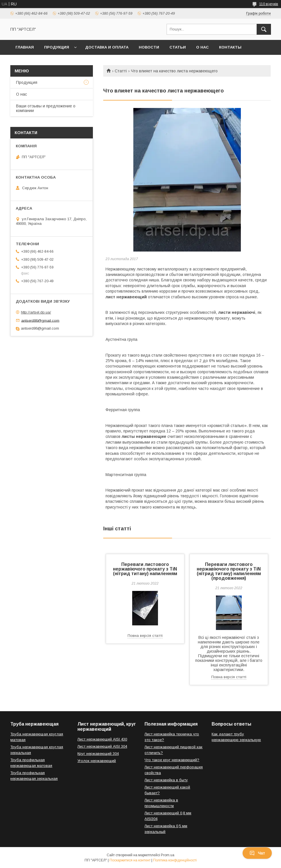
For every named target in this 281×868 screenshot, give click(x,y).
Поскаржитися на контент (130, 860)
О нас (202, 47)
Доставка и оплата (107, 47)
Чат (257, 853)
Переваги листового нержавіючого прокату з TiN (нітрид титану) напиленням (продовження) (229, 571)
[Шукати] (264, 29)
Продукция (57, 47)
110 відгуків (269, 4)
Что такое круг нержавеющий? (172, 760)
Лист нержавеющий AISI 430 (102, 739)
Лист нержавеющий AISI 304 (102, 746)
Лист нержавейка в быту (166, 780)
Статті (121, 71)
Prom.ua (168, 855)
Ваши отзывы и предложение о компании (46, 108)
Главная (25, 47)
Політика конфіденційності (175, 860)
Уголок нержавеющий (97, 761)
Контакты (230, 47)
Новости (149, 47)
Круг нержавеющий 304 (98, 754)
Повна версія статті (145, 636)
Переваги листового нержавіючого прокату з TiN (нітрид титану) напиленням (145, 569)
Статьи (178, 47)
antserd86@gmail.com (40, 320)
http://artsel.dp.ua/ (36, 312)
